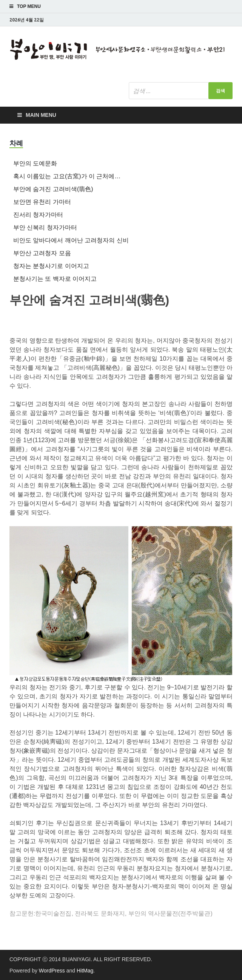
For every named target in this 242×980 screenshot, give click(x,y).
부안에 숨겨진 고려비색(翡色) (53, 189)
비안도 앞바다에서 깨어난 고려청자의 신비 (71, 240)
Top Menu (29, 6)
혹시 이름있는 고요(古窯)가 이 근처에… (67, 176)
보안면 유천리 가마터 (42, 202)
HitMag (85, 971)
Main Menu (41, 115)
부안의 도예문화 (35, 163)
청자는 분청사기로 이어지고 (51, 266)
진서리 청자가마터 (38, 215)
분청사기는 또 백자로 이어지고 (55, 279)
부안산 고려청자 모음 (42, 253)
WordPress (52, 971)
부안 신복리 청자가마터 (45, 227)
